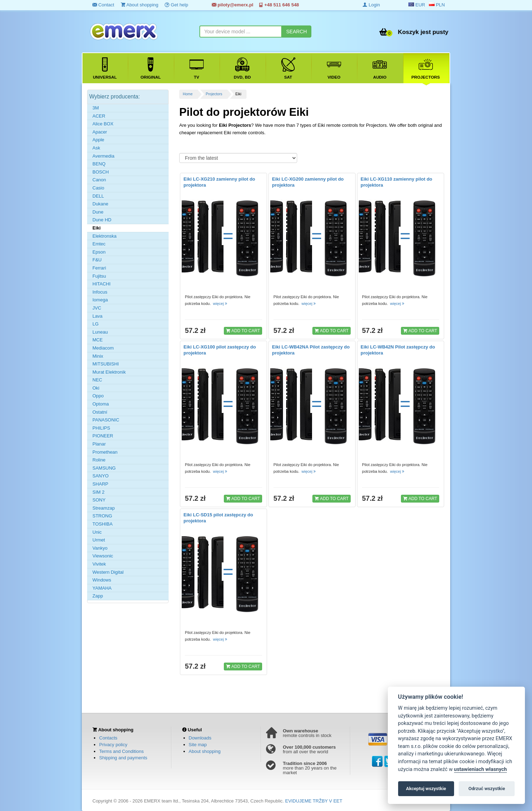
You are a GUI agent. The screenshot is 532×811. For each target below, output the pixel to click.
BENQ (99, 164)
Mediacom (103, 348)
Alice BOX (103, 124)
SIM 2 (98, 492)
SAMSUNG (104, 468)
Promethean (105, 452)
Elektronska (104, 236)
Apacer (100, 132)
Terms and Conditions (121, 751)
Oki (96, 388)
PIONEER (103, 436)
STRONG (102, 516)
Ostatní (100, 412)
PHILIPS (101, 428)
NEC (97, 380)
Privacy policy (113, 745)
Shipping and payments (123, 758)
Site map (198, 745)
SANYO (101, 476)
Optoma (101, 404)
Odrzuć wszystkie (486, 789)
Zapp (98, 596)
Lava (97, 316)
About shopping (140, 5)
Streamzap (104, 508)
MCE (98, 340)
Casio (98, 188)
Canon (99, 180)
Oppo (98, 396)
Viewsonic (103, 556)
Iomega (100, 300)
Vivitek (99, 564)
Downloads (200, 738)
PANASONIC (106, 420)
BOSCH (101, 172)
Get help (176, 5)
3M (96, 108)
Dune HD (102, 220)
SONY (99, 500)
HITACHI (101, 284)
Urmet (99, 540)
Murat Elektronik (109, 372)
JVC (97, 308)
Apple (98, 140)
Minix (98, 356)
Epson (99, 252)
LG (95, 324)
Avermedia (103, 156)
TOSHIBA (103, 524)
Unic (97, 532)
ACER (99, 116)
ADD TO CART (243, 330)
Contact (103, 5)
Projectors (214, 94)
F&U (97, 260)
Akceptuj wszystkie (426, 789)
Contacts (108, 738)
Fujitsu (99, 276)
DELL (98, 196)
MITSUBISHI (106, 364)
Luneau (100, 332)
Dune (98, 212)
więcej (220, 304)
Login (371, 5)
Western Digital (108, 572)
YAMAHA (102, 588)
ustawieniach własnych (480, 769)
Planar (99, 444)
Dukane (100, 204)
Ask (96, 148)
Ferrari (99, 268)
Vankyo (100, 548)
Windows (102, 580)
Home (188, 94)
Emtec (99, 244)
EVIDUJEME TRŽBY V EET (314, 801)
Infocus (100, 292)
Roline (99, 460)
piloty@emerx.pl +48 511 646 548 (255, 5)
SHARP (100, 484)
